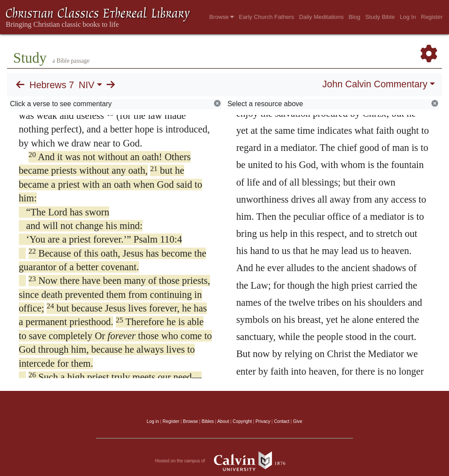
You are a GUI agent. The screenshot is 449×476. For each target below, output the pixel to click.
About (223, 421)
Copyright (242, 421)
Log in (153, 421)
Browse (221, 17)
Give (298, 421)
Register (432, 17)
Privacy (263, 421)
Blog (355, 17)
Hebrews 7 (52, 85)
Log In (408, 17)
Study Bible (380, 17)
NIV (87, 85)
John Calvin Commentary (375, 84)
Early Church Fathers (267, 17)
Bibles (208, 421)
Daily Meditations (321, 17)
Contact (282, 421)
